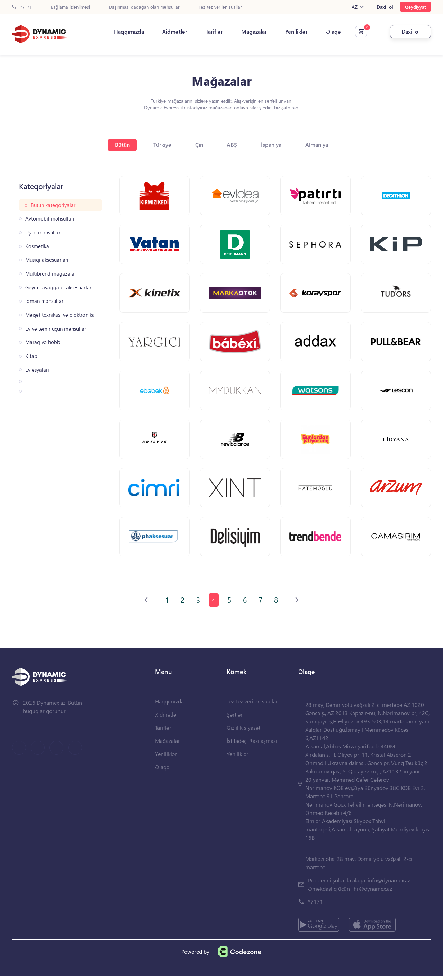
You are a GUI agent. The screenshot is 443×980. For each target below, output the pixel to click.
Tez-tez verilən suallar (220, 7)
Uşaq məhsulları (43, 232)
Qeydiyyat (415, 7)
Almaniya (318, 145)
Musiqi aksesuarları (47, 260)
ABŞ (233, 145)
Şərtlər (235, 718)
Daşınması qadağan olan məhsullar (144, 7)
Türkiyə (162, 145)
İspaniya (272, 145)
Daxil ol (385, 7)
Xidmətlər (173, 32)
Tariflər (213, 32)
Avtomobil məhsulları (50, 219)
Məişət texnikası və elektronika (60, 315)
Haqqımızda (127, 32)
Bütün (121, 145)
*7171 (22, 7)
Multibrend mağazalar (51, 274)
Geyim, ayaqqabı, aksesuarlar (58, 287)
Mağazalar (252, 32)
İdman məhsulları (45, 301)
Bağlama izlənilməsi (70, 7)
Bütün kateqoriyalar (53, 205)
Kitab (31, 356)
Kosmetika (37, 246)
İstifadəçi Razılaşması (252, 744)
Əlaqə (332, 32)
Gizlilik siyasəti (244, 731)
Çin (199, 145)
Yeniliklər (295, 32)
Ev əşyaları (37, 370)
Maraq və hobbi (43, 342)
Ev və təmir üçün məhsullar (56, 329)
